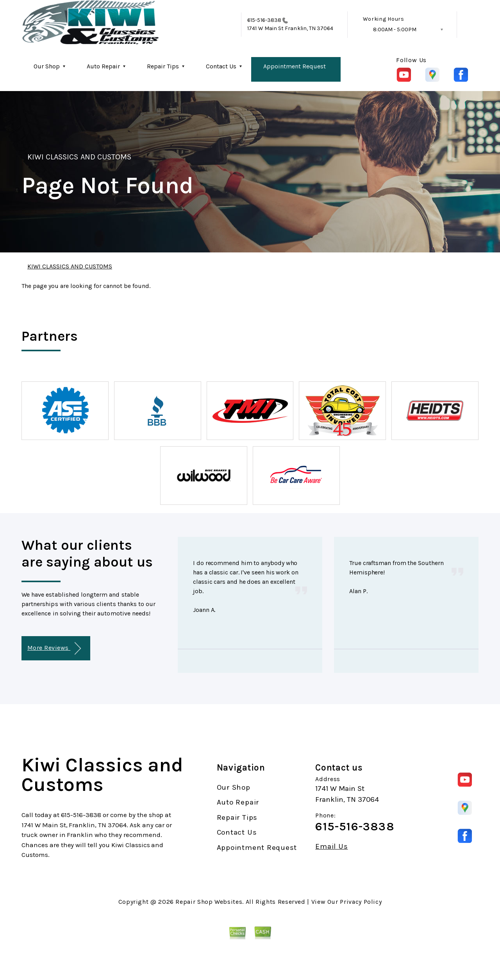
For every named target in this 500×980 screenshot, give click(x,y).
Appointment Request (295, 66)
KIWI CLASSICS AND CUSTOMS (79, 157)
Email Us (331, 847)
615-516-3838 (264, 20)
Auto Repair (103, 66)
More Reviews (54, 648)
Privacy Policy (361, 902)
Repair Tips (163, 66)
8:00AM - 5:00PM (395, 30)
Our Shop (47, 66)
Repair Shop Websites (209, 902)
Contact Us (221, 66)
